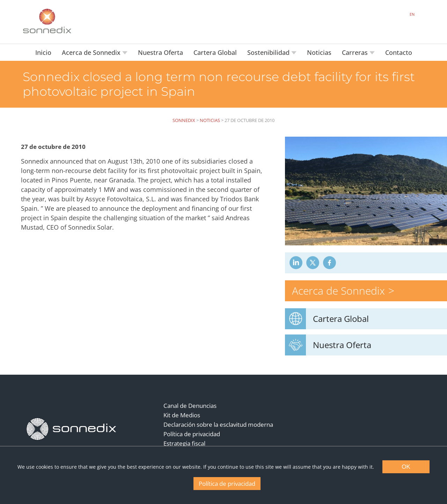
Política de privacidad (192, 434)
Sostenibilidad (269, 52)
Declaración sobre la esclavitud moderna (218, 424)
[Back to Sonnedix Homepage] (47, 21)
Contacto (399, 52)
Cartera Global (215, 52)
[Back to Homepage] (72, 429)
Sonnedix (184, 120)
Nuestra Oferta (160, 52)
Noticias (319, 52)
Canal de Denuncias (190, 406)
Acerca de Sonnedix (92, 52)
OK (406, 467)
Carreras (356, 52)
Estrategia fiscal (184, 443)
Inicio (43, 52)
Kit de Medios (182, 415)
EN (412, 14)
